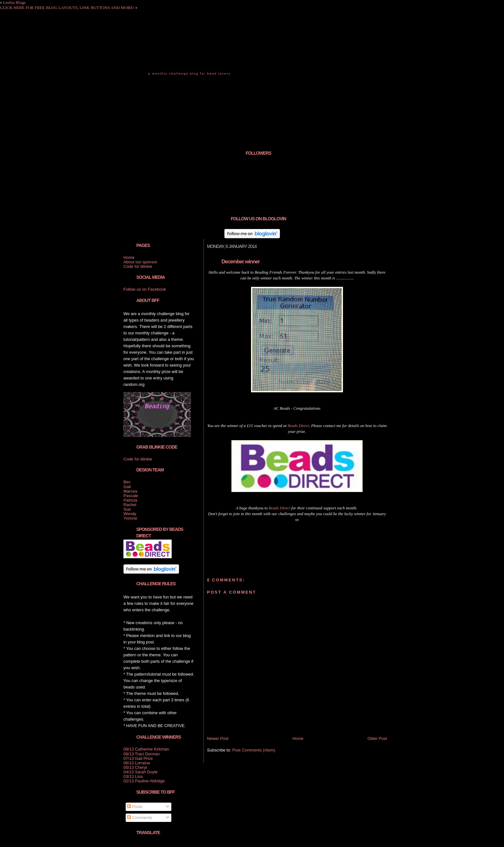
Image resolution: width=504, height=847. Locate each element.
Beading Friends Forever (188, 61)
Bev (127, 482)
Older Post (377, 738)
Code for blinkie (138, 266)
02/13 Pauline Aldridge (144, 781)
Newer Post (218, 738)
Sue (127, 509)
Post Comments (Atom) (254, 750)
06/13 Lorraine (137, 763)
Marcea (130, 491)
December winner (241, 261)
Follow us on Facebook (145, 289)
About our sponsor (140, 262)
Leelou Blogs (14, 2)
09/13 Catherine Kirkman (146, 749)
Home (298, 738)
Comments (139, 818)
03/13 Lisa (133, 776)
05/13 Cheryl (135, 767)
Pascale (131, 496)
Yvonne (130, 518)
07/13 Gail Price (138, 758)
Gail (127, 487)
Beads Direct (298, 426)
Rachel (130, 505)
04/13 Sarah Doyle (141, 772)
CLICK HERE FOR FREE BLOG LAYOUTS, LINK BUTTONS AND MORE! (67, 8)
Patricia (130, 500)
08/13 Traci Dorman (142, 754)
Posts (135, 807)
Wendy (130, 514)
